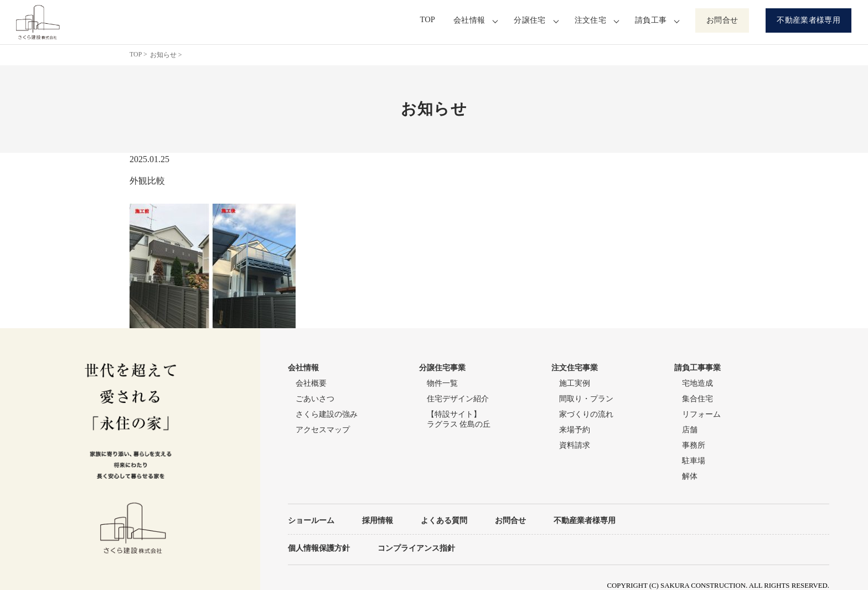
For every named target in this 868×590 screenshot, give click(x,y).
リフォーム (701, 414)
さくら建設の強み (327, 414)
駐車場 (694, 461)
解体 (690, 476)
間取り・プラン (586, 399)
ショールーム (311, 520)
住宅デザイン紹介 (458, 399)
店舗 (690, 430)
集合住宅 (697, 399)
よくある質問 (444, 520)
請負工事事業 (697, 368)
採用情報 (378, 520)
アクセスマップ (323, 430)
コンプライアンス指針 (416, 548)
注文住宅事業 (575, 368)
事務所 (694, 445)
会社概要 (311, 383)
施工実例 (575, 383)
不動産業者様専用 (808, 20)
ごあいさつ (315, 399)
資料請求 (575, 445)
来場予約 (575, 430)
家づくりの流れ (586, 414)
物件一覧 (442, 383)
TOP (429, 20)
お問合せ (722, 20)
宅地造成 (697, 383)
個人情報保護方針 (319, 548)
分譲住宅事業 (442, 368)
